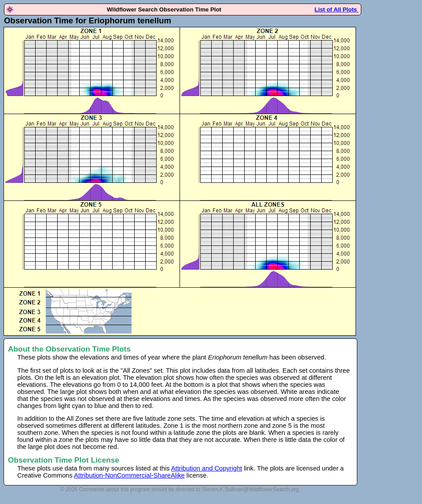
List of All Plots (337, 9)
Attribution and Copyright (207, 468)
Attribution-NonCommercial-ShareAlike (129, 475)
